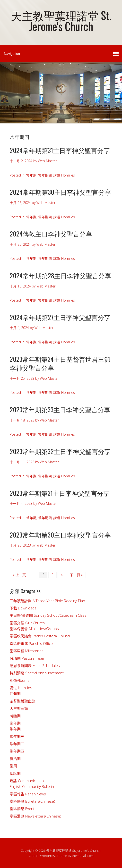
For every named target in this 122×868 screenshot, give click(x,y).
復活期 (15, 758)
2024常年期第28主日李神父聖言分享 (60, 275)
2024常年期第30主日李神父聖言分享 (60, 192)
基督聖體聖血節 (22, 701)
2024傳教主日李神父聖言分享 (51, 234)
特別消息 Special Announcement (37, 673)
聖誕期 (15, 773)
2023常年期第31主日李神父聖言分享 (60, 493)
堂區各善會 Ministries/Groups (34, 629)
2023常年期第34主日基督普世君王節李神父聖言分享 (60, 363)
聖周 (13, 766)
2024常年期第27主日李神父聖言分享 (60, 317)
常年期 (31, 175)
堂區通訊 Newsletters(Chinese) (35, 816)
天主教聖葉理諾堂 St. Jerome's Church (61, 21)
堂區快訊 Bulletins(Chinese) (32, 801)
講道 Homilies (64, 175)
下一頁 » (76, 575)
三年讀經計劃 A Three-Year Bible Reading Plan (47, 601)
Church (34, 856)
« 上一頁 (19, 575)
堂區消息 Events (23, 809)
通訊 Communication (27, 781)
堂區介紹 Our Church (27, 623)
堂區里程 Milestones (27, 651)
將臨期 (15, 716)
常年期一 (17, 729)
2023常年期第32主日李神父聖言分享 (60, 451)
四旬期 (15, 693)
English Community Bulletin (32, 786)
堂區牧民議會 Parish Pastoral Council (40, 636)
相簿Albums (20, 680)
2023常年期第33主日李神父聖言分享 (60, 409)
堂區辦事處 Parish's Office (31, 643)
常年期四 (45, 175)
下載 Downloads (23, 608)
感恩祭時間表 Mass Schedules (35, 666)
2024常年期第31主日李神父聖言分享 (60, 150)
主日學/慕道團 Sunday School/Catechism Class (48, 615)
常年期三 (17, 736)
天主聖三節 (19, 708)
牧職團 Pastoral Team (27, 658)
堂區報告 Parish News (28, 794)
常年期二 (17, 744)
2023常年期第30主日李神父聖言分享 (60, 535)
